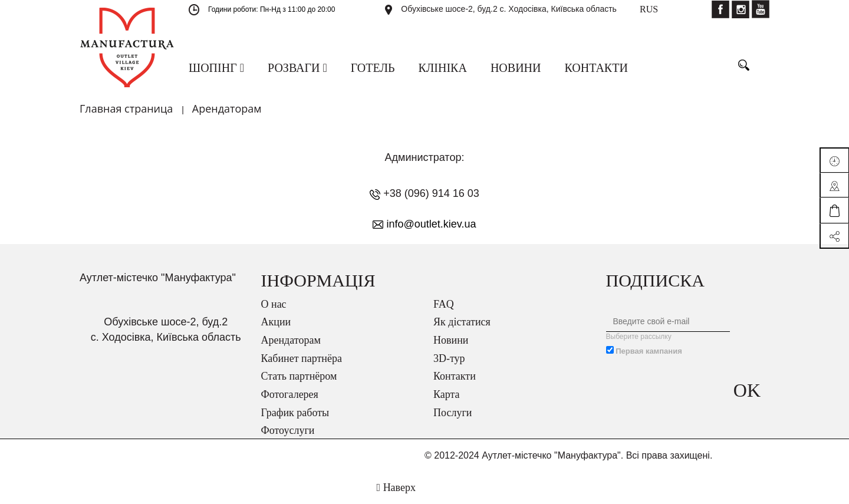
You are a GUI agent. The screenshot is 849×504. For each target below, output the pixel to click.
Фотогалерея (290, 394)
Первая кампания (649, 351)
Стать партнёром (299, 376)
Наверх (396, 487)
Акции (276, 322)
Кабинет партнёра (302, 358)
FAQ (444, 304)
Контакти (455, 376)
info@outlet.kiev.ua (431, 224)
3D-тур (449, 358)
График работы (295, 413)
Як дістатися (462, 322)
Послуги (453, 413)
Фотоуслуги (288, 430)
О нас (274, 304)
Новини (451, 340)
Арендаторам (291, 340)
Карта (447, 394)
